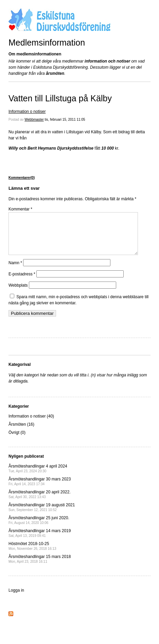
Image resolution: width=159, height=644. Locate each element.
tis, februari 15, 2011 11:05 (65, 120)
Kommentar (20, 209)
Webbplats (18, 293)
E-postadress (22, 282)
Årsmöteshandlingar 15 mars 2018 (40, 567)
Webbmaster (34, 120)
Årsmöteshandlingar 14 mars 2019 (40, 541)
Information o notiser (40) (31, 424)
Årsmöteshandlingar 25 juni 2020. (39, 528)
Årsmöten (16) (21, 433)
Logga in (16, 598)
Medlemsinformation (47, 43)
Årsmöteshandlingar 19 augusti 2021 (42, 515)
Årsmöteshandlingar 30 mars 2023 (40, 489)
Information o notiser (27, 112)
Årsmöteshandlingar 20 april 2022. (40, 502)
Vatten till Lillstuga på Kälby (60, 98)
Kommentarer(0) (22, 178)
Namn (15, 271)
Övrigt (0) (17, 441)
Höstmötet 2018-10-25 (32, 554)
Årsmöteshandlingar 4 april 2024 (38, 477)
